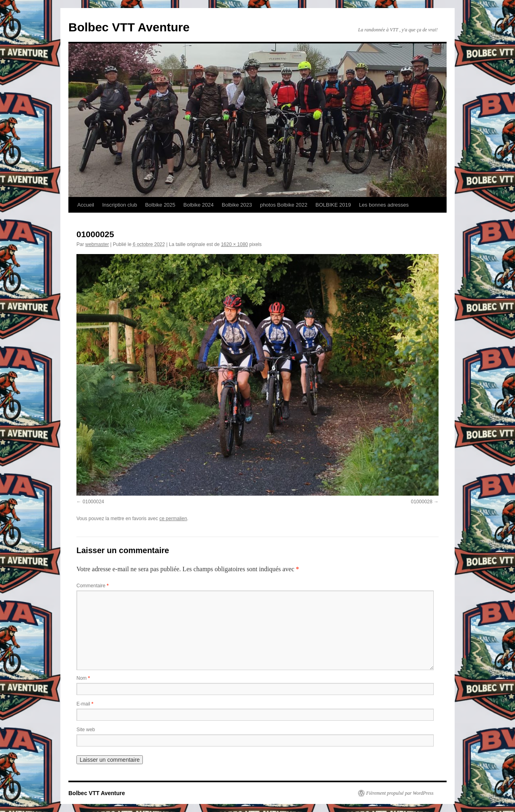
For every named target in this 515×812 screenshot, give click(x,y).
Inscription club (120, 205)
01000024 (93, 502)
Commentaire (93, 586)
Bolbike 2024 (199, 205)
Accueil (86, 205)
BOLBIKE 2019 (333, 205)
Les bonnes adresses (384, 205)
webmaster (97, 244)
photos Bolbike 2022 (284, 205)
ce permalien (173, 519)
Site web (86, 730)
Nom (83, 678)
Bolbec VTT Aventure (129, 27)
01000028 (421, 502)
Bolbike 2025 (160, 205)
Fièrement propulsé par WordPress (400, 793)
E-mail (85, 704)
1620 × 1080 (234, 244)
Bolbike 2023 (237, 205)
